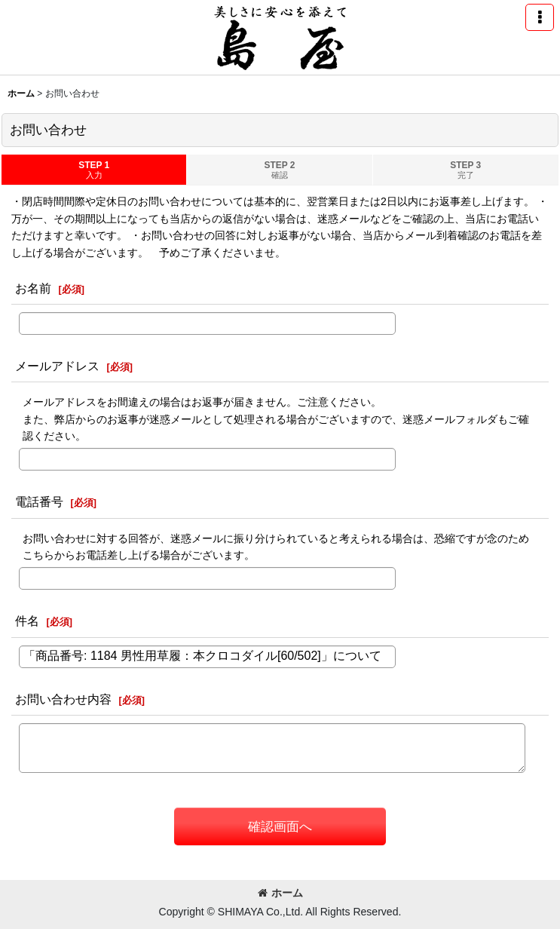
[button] (540, 17)
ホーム (280, 893)
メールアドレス (57, 366)
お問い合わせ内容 (63, 699)
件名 (27, 621)
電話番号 (39, 501)
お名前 (33, 288)
